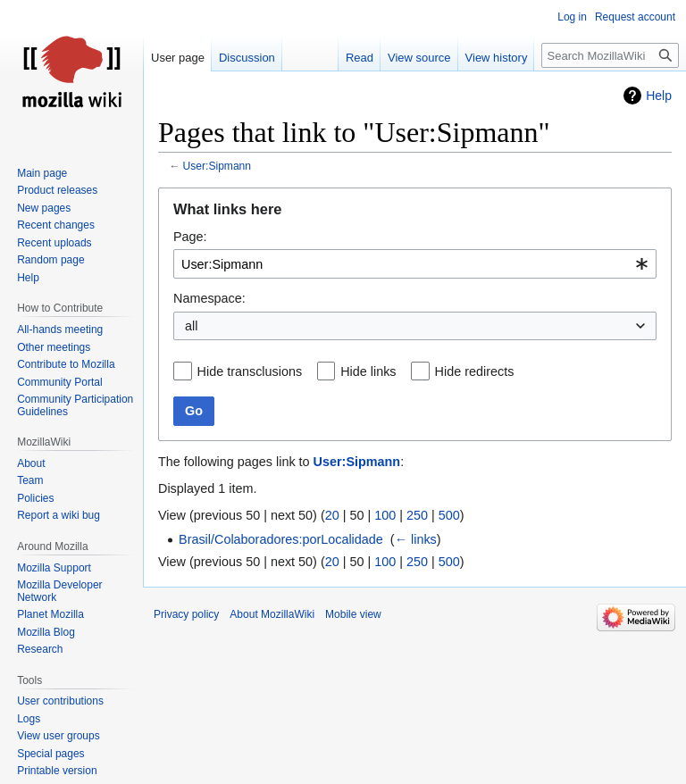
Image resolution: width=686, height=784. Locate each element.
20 (332, 515)
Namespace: (209, 298)
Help (659, 96)
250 (417, 515)
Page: (190, 237)
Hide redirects (475, 371)
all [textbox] (191, 326)
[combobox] (415, 264)
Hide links (368, 371)
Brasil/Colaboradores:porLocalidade (281, 539)
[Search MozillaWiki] (610, 55)
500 (449, 515)
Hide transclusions (250, 371)
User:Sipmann (218, 166)
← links (416, 539)
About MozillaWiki (272, 614)
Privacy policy (186, 614)
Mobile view (353, 614)
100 (385, 515)
